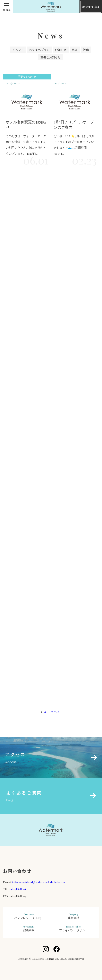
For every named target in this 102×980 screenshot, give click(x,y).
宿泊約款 (29, 929)
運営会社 (73, 916)
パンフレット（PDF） (29, 916)
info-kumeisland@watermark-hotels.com (39, 882)
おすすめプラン (39, 50)
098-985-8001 (17, 889)
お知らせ (61, 50)
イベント (18, 50)
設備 (86, 50)
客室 (75, 50)
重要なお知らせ (51, 57)
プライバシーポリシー (73, 929)
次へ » (55, 711)
